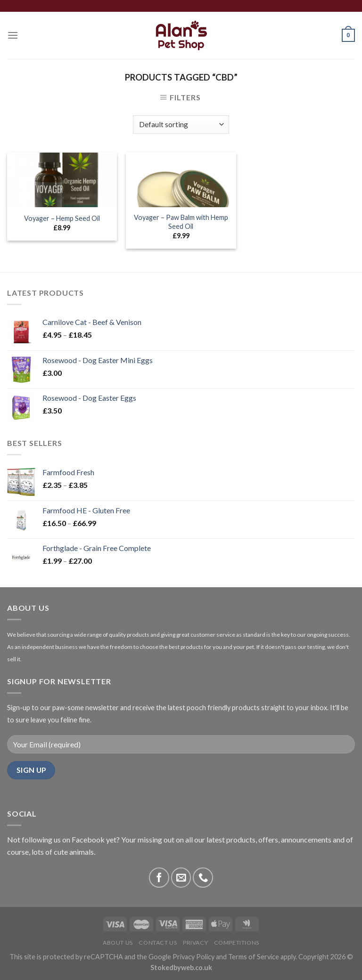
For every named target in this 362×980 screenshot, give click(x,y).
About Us (118, 943)
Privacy (195, 943)
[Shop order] (181, 125)
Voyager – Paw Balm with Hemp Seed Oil (181, 222)
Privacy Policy (193, 957)
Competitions (237, 943)
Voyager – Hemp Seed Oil (62, 218)
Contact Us (158, 943)
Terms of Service (254, 957)
